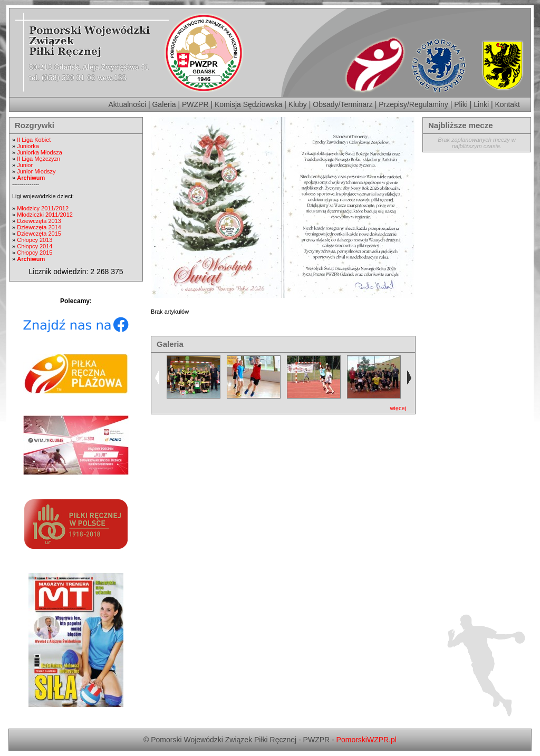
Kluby (298, 104)
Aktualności (127, 104)
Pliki (461, 104)
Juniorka (28, 146)
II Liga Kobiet (34, 140)
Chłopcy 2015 (35, 253)
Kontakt (508, 104)
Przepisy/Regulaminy (413, 104)
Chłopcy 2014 (35, 246)
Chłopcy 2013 (35, 240)
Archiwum (31, 178)
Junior (25, 165)
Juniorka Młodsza (40, 152)
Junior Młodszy (36, 171)
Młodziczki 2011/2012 (45, 215)
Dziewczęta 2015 (39, 234)
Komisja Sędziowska (248, 104)
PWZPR (195, 104)
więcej (398, 408)
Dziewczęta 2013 (39, 221)
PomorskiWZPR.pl (367, 740)
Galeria (164, 104)
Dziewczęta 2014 (39, 227)
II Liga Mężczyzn (38, 159)
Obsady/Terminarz (343, 104)
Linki (481, 104)
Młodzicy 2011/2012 (43, 208)
